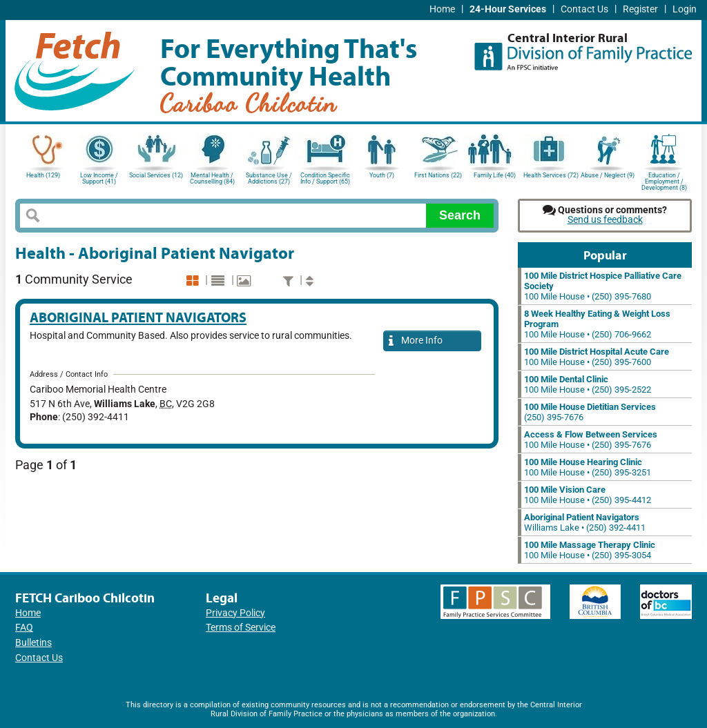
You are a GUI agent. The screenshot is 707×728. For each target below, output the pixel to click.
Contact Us (584, 9)
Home (442, 9)
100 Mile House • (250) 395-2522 (588, 384)
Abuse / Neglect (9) (608, 175)
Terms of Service (241, 628)
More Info (416, 341)
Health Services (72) (551, 175)
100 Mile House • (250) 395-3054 (590, 550)
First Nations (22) (438, 175)
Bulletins (33, 643)
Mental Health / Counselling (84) (212, 178)
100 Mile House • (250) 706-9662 (597, 324)
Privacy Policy (235, 613)
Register (640, 9)
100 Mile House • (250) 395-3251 (588, 467)
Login (685, 9)
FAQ (24, 628)
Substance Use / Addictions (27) (269, 178)
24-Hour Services (508, 9)
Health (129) (43, 175)
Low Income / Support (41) (99, 178)
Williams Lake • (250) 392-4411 (585, 522)
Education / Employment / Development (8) (664, 180)
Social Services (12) (156, 175)
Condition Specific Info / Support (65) (325, 178)
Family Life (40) (495, 175)
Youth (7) (382, 175)
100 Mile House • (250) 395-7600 (597, 357)
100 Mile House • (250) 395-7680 (603, 286)
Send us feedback (605, 220)
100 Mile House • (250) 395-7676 (591, 440)
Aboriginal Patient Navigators (138, 317)
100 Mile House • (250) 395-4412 (588, 495)
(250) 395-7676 (590, 412)
